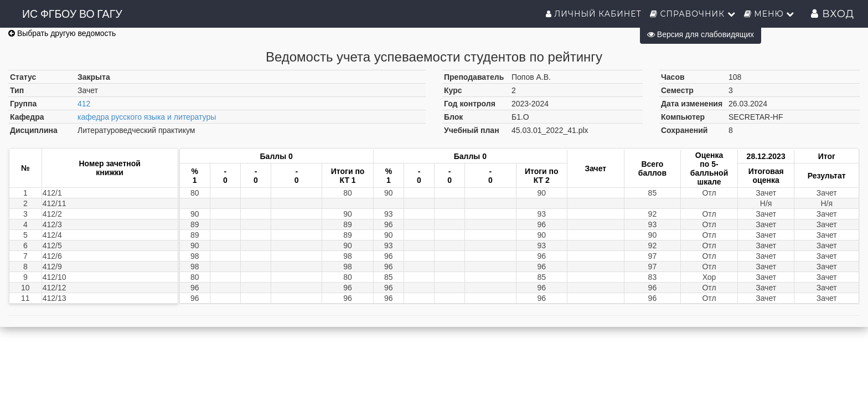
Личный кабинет (594, 14)
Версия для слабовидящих (701, 34)
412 (84, 104)
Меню (769, 14)
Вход (833, 14)
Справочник (693, 14)
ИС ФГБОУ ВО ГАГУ (72, 14)
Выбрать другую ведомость (62, 33)
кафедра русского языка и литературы (147, 117)
